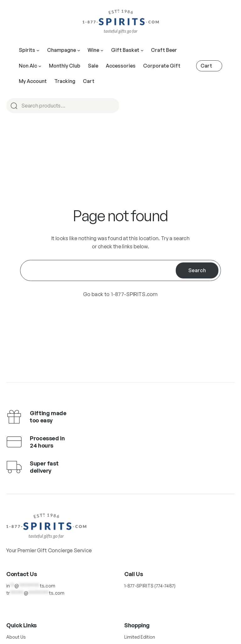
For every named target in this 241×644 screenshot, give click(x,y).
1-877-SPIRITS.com (134, 294)
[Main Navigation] (38, 50)
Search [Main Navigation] (112, 106)
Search (197, 270)
